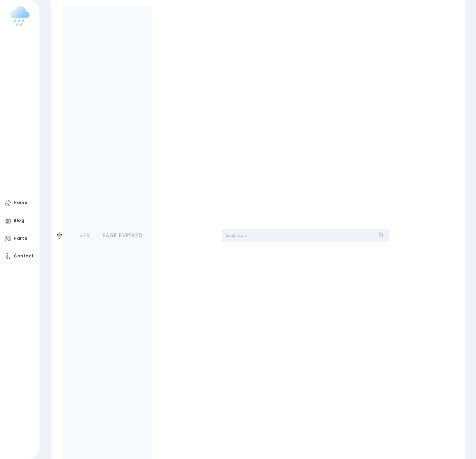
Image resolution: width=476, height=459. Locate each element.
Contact (19, 256)
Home (16, 203)
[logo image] (20, 16)
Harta (16, 239)
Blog (15, 221)
